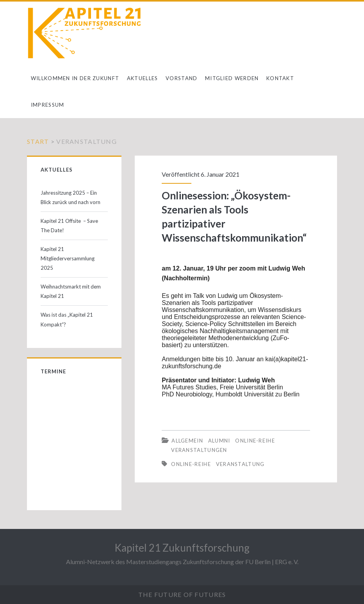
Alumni (219, 441)
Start (38, 141)
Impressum (48, 105)
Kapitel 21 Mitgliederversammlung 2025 (68, 258)
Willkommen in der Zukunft (75, 78)
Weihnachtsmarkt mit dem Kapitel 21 (71, 291)
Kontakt (280, 78)
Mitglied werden (232, 78)
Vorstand (181, 78)
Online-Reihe (255, 441)
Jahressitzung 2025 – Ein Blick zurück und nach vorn (70, 197)
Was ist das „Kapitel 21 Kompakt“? (67, 319)
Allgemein (187, 441)
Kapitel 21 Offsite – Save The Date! (69, 226)
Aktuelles (143, 78)
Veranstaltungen (199, 450)
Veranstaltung (240, 464)
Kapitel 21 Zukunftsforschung (182, 548)
